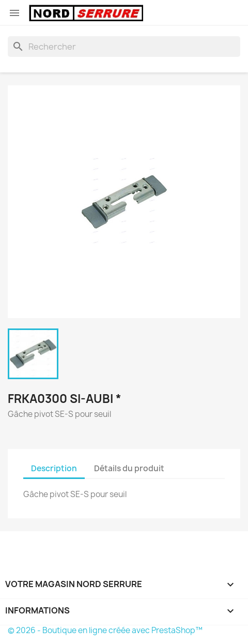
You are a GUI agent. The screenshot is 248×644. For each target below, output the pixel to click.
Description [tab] (54, 468)
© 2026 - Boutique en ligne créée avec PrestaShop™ (105, 630)
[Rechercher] (124, 47)
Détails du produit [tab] (129, 468)
